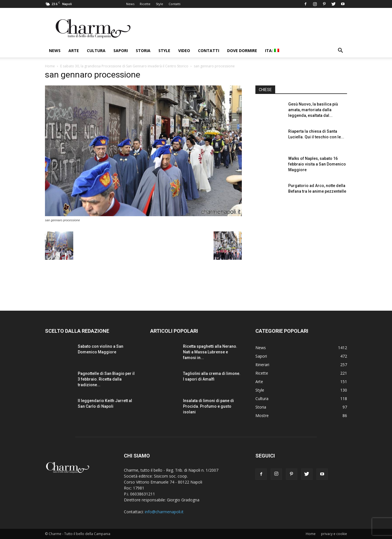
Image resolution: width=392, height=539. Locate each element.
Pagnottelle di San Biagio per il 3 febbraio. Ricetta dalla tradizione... (106, 379)
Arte (74, 51)
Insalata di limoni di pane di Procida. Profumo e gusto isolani (208, 406)
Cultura (96, 51)
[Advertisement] (301, 252)
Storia (143, 51)
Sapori (121, 51)
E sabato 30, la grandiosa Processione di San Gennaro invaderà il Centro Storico (124, 66)
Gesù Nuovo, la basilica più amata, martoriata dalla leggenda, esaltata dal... (313, 110)
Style (160, 4)
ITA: (272, 51)
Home (50, 66)
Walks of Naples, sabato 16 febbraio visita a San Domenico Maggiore (317, 164)
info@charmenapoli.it (164, 512)
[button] (340, 51)
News (130, 4)
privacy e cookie (334, 534)
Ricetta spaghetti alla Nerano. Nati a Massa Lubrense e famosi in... (210, 352)
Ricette (145, 4)
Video (184, 51)
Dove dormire (242, 51)
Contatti (175, 4)
